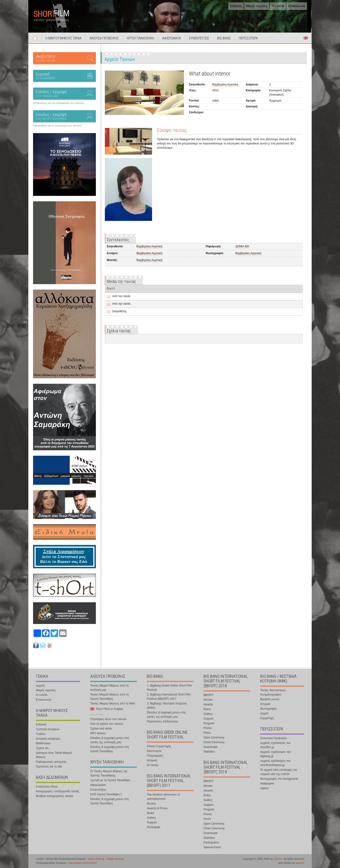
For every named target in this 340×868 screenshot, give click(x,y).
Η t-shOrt (278, 6)
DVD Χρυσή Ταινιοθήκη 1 (106, 794)
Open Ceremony (214, 737)
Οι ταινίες (153, 765)
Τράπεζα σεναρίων (48, 729)
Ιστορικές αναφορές (48, 739)
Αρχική (35, 38)
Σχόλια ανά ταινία (101, 729)
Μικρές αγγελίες (257, 6)
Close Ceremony (214, 742)
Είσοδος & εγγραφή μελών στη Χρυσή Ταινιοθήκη (109, 749)
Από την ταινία (121, 296)
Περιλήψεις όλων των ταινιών (108, 719)
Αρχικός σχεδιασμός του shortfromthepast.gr (275, 763)
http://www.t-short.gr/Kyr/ (83, 863)
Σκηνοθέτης (119, 311)
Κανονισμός (154, 751)
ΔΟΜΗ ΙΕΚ (242, 246)
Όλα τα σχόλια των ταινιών (107, 724)
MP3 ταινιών (98, 733)
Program (209, 723)
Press (207, 733)
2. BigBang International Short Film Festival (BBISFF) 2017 (169, 697)
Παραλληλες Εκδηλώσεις (162, 721)
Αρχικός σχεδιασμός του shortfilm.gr (275, 745)
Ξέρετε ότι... (43, 748)
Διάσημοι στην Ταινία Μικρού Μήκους (54, 755)
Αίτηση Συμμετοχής (159, 746)
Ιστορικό (152, 760)
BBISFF (208, 695)
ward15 (300, 863)
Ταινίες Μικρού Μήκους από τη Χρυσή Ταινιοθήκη (109, 697)
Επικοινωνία (297, 6)
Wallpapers (267, 784)
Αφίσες (265, 788)
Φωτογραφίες (269, 709)
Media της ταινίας (121, 281)
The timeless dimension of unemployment (163, 797)
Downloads (210, 747)
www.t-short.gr (96, 859)
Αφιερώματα (98, 785)
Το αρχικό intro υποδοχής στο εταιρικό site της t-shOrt (279, 772)
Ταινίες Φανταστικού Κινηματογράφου (273, 692)
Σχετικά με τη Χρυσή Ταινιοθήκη (110, 780)
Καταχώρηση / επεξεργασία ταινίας (58, 791)
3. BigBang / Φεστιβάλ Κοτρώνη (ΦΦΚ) (167, 706)
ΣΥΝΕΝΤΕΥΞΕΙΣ (199, 38)
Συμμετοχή (267, 718)
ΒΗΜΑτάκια (43, 743)
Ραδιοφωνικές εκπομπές (51, 762)
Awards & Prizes (157, 808)
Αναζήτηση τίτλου (47, 787)
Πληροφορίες (155, 756)
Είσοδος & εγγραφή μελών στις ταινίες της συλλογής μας (110, 740)
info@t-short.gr (115, 859)
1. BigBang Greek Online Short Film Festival (169, 688)
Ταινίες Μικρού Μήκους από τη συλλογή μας (109, 688)
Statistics (209, 752)
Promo (208, 728)
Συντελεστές (118, 240)
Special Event (212, 847)
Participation (211, 843)
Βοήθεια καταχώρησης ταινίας (55, 796)
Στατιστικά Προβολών (274, 738)
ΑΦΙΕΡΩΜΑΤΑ (172, 38)
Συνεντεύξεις (98, 790)
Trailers (41, 734)
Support (152, 822)
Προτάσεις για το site (49, 767)
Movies (151, 804)
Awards (208, 704)
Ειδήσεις (236, 6)
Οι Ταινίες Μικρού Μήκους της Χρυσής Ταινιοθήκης (109, 773)
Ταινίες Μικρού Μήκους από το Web (113, 704)
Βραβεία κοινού (270, 699)
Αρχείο (264, 713)
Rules (151, 813)
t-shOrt (277, 859)
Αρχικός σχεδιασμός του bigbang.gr (275, 754)
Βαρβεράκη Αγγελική (225, 84)
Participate (154, 827)
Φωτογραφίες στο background (279, 779)
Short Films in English (306, 38)
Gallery (151, 818)
